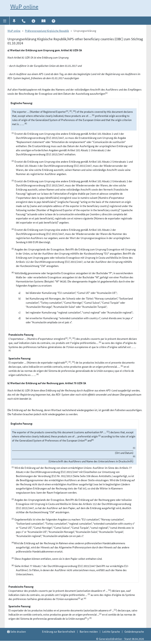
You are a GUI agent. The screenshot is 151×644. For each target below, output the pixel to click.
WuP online (24, 7)
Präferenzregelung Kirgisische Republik (47, 31)
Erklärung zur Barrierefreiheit (59, 631)
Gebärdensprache (134, 631)
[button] (5, 21)
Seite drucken (16, 631)
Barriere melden (89, 631)
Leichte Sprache (111, 631)
